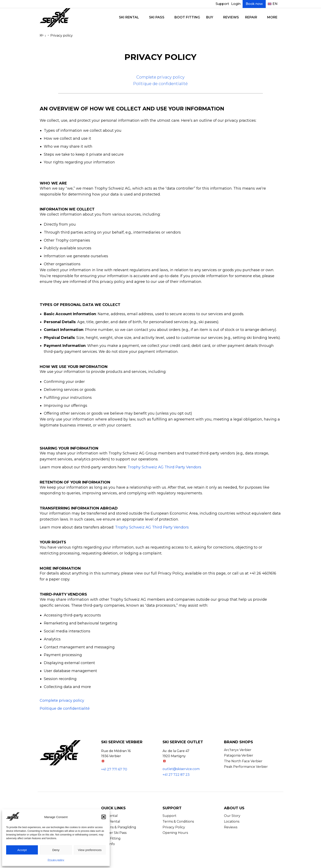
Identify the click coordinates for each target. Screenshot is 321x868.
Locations (232, 821)
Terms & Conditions (178, 821)
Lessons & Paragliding (119, 827)
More (272, 17)
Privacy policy (56, 860)
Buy (210, 17)
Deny (56, 850)
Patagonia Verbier (239, 755)
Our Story (232, 816)
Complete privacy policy (160, 77)
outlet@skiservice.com (181, 769)
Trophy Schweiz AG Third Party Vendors (164, 467)
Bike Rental (111, 821)
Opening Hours (175, 833)
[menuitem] (273, 4)
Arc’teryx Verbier (238, 750)
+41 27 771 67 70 (114, 769)
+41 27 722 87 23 (176, 775)
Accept (22, 850)
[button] (104, 817)
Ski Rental (129, 17)
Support (222, 4)
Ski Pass (157, 17)
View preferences (90, 850)
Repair (251, 17)
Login (236, 4)
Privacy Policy (174, 827)
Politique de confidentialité (160, 84)
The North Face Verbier (243, 761)
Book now (254, 4)
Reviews (231, 17)
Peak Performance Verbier (246, 767)
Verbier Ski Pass (114, 833)
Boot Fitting (187, 17)
